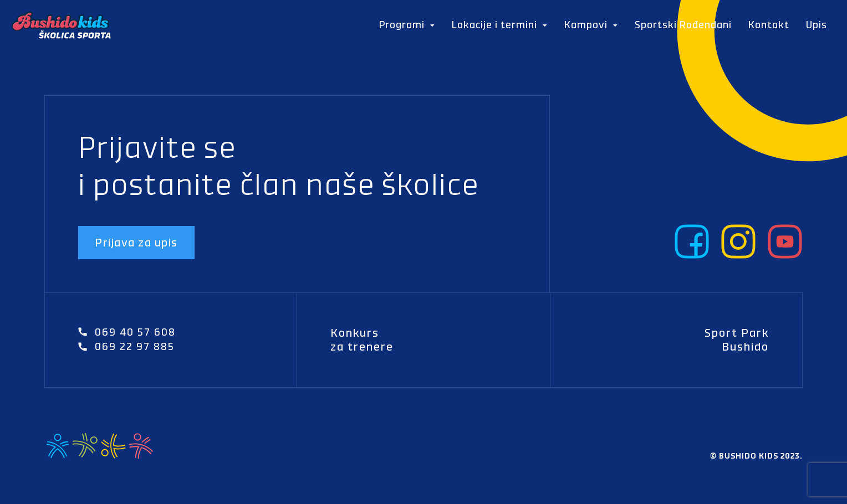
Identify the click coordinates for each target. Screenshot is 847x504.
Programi (407, 25)
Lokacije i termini (500, 25)
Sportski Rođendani (683, 25)
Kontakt (769, 25)
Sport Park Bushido (737, 340)
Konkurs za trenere (362, 340)
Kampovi (591, 25)
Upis (817, 25)
